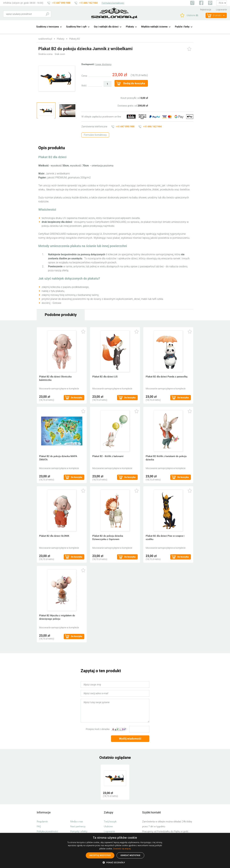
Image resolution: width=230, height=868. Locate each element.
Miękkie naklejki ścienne (154, 27)
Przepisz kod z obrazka (98, 729)
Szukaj (47, 14)
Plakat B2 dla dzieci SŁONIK (54, 536)
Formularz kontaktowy (113, 3)
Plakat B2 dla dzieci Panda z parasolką (167, 377)
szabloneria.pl (114, 13)
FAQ (39, 827)
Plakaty (130, 27)
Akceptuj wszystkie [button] (100, 855)
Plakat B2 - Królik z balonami (108, 456)
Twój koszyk (110, 822)
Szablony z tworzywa (48, 27)
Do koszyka (77, 398)
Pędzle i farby (182, 27)
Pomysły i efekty (79, 831)
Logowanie (221, 10)
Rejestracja (206, 10)
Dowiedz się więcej (122, 849)
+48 (61, 3)
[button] (115, 862)
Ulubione (108, 827)
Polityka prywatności (47, 831)
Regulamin (42, 822)
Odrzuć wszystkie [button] (130, 855)
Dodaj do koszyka (134, 83)
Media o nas (77, 822)
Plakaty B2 (75, 39)
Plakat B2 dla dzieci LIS (105, 377)
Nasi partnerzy (78, 827)
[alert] (115, 850)
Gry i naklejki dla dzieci (106, 27)
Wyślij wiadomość (130, 739)
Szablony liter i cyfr (76, 27)
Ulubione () (192, 15)
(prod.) (217, 15)
